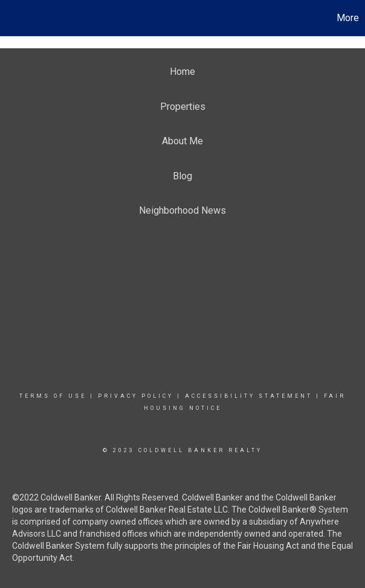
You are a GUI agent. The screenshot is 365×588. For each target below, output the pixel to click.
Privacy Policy (136, 396)
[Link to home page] (15, 18)
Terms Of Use (53, 396)
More (348, 18)
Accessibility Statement (249, 396)
